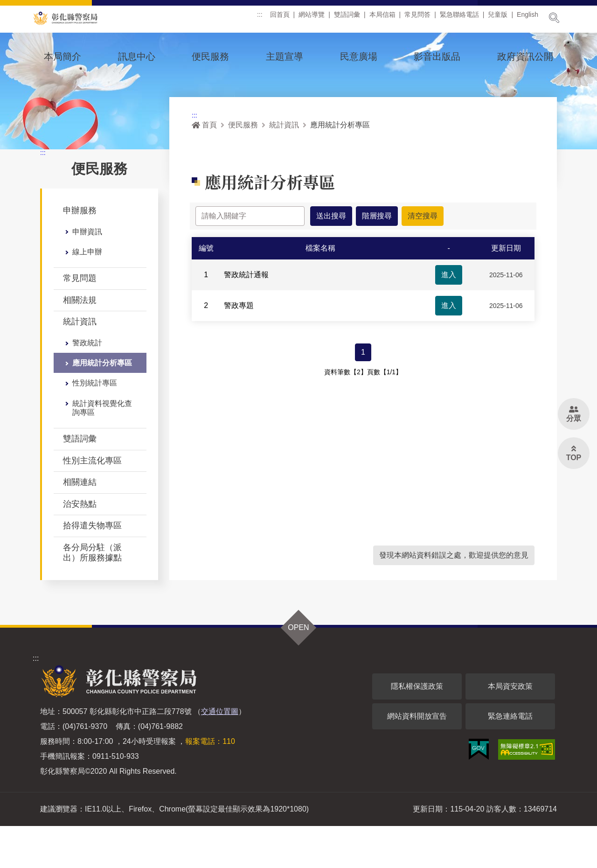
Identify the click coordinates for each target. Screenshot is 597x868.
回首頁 (280, 18)
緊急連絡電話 (510, 758)
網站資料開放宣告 (417, 758)
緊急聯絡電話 (459, 18)
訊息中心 (137, 56)
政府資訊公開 (525, 56)
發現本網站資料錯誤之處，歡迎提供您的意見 (454, 597)
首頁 (204, 167)
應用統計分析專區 (102, 405)
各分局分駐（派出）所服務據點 (92, 595)
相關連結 (80, 524)
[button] (478, 199)
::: (260, 18)
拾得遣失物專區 (92, 567)
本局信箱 (382, 18)
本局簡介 (62, 56)
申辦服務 (80, 252)
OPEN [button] (298, 669)
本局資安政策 (510, 728)
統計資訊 (80, 364)
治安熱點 (80, 546)
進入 (449, 320)
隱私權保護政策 (417, 728)
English (528, 18)
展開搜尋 (554, 18)
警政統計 (87, 385)
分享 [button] (523, 201)
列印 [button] (500, 201)
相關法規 (80, 342)
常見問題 (80, 320)
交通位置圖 (220, 753)
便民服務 (210, 56)
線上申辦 (87, 294)
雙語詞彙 (347, 18)
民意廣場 (359, 56)
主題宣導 (285, 56)
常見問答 (417, 18)
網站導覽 (312, 18)
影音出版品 (437, 56)
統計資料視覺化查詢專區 (102, 450)
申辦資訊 (87, 274)
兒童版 (498, 18)
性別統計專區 (95, 425)
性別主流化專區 (92, 503)
